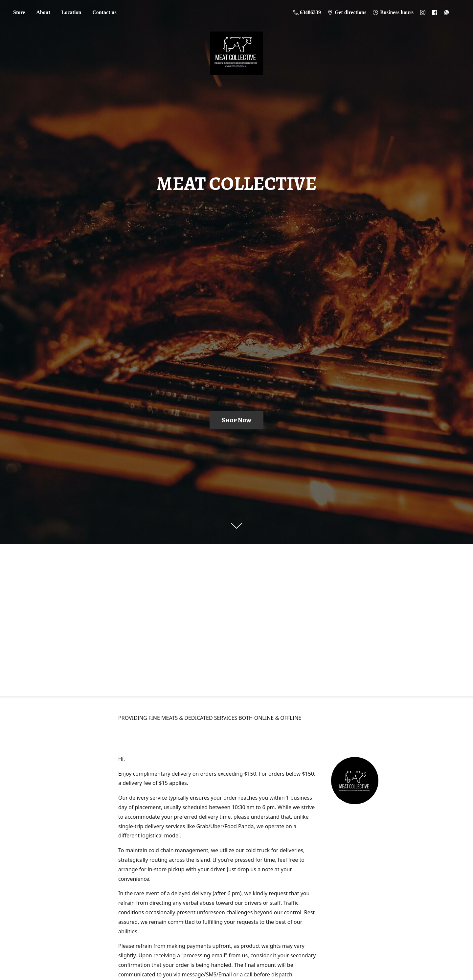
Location (71, 12)
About (43, 12)
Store (19, 12)
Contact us (104, 12)
